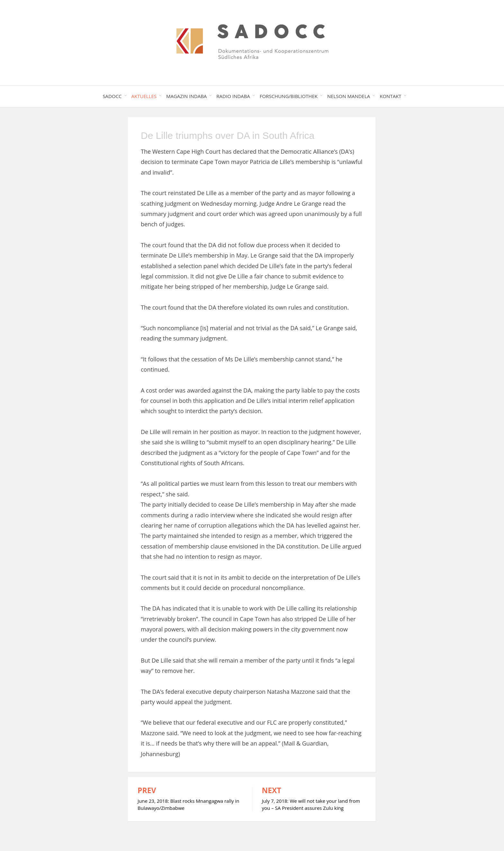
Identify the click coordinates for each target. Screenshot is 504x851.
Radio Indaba (233, 96)
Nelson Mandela (349, 96)
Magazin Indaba (186, 96)
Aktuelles (144, 96)
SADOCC (112, 96)
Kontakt (390, 96)
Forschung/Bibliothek (289, 96)
